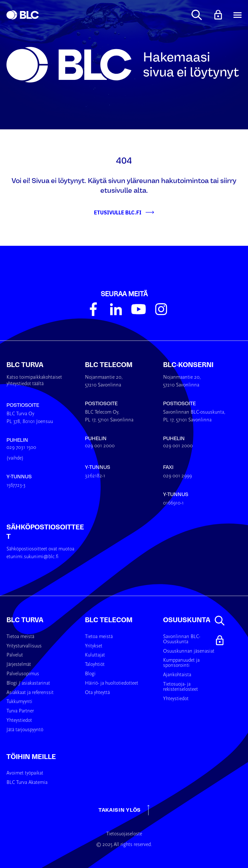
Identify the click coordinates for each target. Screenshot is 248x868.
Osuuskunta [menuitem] (187, 620)
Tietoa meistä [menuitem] (20, 637)
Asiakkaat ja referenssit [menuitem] (30, 693)
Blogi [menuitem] (90, 674)
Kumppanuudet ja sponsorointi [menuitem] (181, 663)
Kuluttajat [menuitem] (95, 655)
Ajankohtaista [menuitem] (177, 675)
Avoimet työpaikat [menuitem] (25, 773)
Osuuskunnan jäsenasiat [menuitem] (189, 651)
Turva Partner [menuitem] (20, 711)
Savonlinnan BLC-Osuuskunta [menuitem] (182, 639)
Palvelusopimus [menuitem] (23, 674)
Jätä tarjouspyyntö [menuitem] (25, 730)
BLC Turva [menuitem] (25, 620)
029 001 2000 (100, 446)
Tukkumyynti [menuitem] (19, 702)
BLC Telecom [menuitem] (109, 620)
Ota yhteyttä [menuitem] (97, 693)
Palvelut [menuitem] (15, 655)
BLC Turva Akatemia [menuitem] (27, 783)
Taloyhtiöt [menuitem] (95, 665)
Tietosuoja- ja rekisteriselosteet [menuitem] (181, 687)
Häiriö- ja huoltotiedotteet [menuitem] (112, 683)
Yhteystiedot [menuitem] (19, 721)
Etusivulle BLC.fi (118, 212)
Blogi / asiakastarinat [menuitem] (28, 683)
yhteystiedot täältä (25, 384)
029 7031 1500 (21, 448)
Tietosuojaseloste (124, 834)
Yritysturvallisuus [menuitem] (24, 646)
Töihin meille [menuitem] (31, 757)
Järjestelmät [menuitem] (19, 665)
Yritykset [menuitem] (94, 646)
